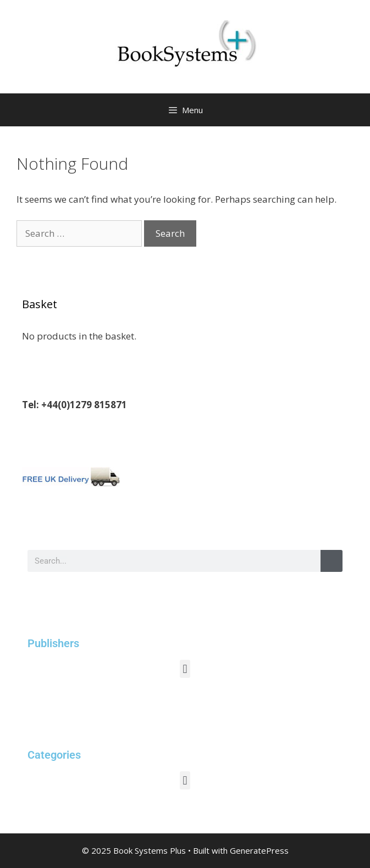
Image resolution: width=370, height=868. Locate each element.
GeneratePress (259, 850)
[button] (185, 669)
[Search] (332, 561)
